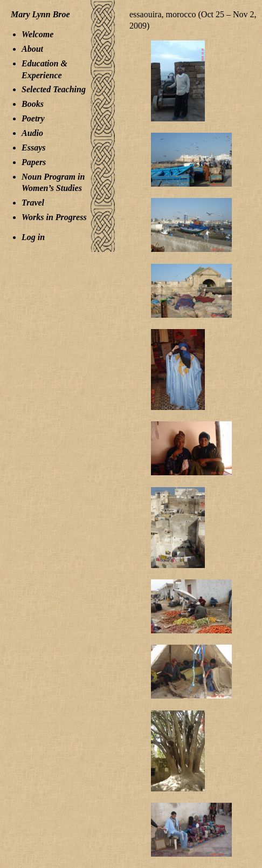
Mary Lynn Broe (40, 14)
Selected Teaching (54, 89)
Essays (33, 148)
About (32, 49)
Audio (32, 133)
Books (33, 104)
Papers (34, 162)
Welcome (37, 34)
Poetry (33, 118)
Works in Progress (54, 217)
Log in (33, 237)
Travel (33, 203)
